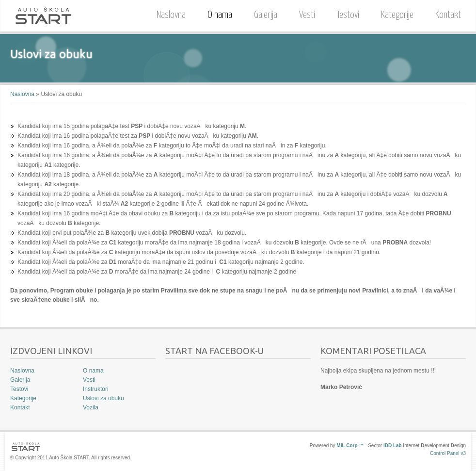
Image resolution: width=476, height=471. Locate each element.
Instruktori (96, 389)
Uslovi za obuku (103, 398)
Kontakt (448, 15)
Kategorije (397, 15)
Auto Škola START (43, 16)
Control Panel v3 (448, 453)
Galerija (266, 15)
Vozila (91, 407)
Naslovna (171, 15)
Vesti (307, 15)
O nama (217, 14)
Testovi (348, 15)
